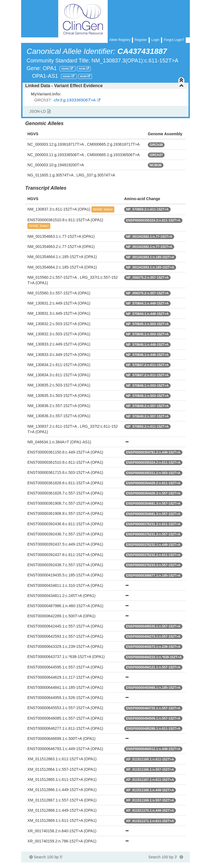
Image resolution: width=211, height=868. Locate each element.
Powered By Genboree (163, 865)
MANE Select (103, 209)
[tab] (105, 86)
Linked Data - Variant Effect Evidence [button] (105, 86)
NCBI (83, 69)
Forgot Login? (174, 40)
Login (155, 40)
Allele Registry (120, 40)
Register (141, 40)
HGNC (66, 69)
